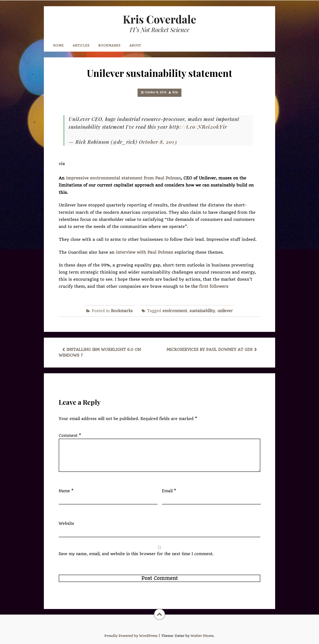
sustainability (202, 311)
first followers (214, 286)
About (135, 46)
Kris (175, 92)
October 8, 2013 (158, 142)
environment (175, 311)
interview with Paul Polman (145, 252)
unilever (225, 311)
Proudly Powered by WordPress (131, 636)
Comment (70, 436)
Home (58, 46)
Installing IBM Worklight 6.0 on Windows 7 (100, 352)
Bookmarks (109, 46)
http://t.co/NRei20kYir (198, 127)
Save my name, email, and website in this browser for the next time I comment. (136, 554)
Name (66, 491)
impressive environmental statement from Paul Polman (123, 178)
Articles (81, 46)
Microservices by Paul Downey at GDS (209, 350)
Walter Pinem (202, 636)
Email (169, 491)
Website (66, 523)
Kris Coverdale (159, 19)
